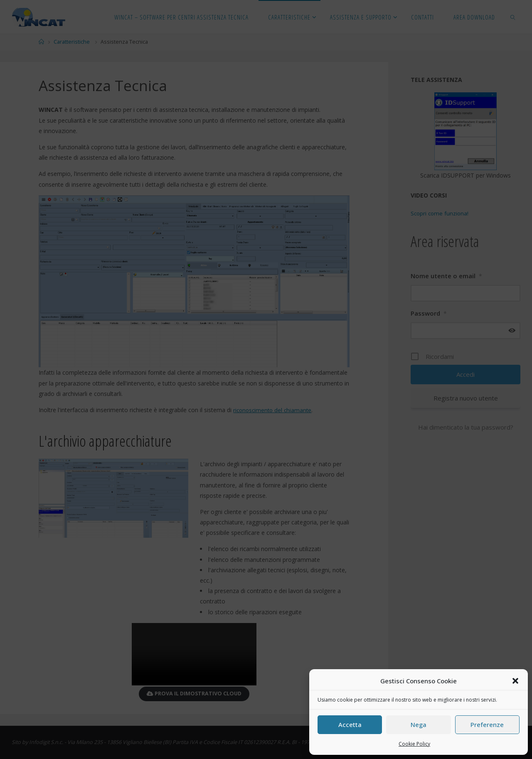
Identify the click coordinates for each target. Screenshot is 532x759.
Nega (419, 724)
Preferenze (487, 724)
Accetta (350, 724)
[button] (515, 681)
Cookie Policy (414, 744)
